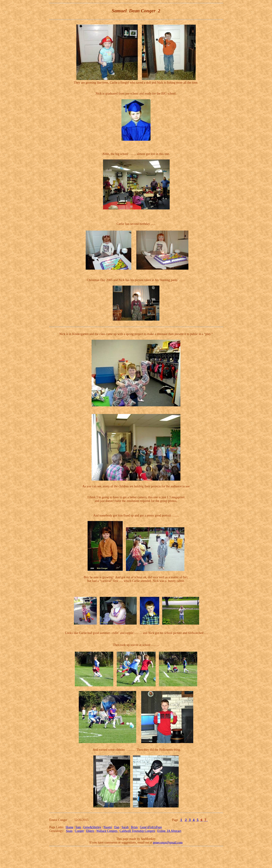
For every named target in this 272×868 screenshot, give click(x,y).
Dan (117, 827)
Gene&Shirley (92, 827)
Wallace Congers (107, 831)
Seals (69, 831)
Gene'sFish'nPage (151, 827)
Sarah (125, 827)
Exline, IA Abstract (169, 831)
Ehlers (90, 831)
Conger (79, 831)
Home (70, 827)
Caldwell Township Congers (137, 831)
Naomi (108, 827)
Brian (134, 827)
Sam (78, 827)
